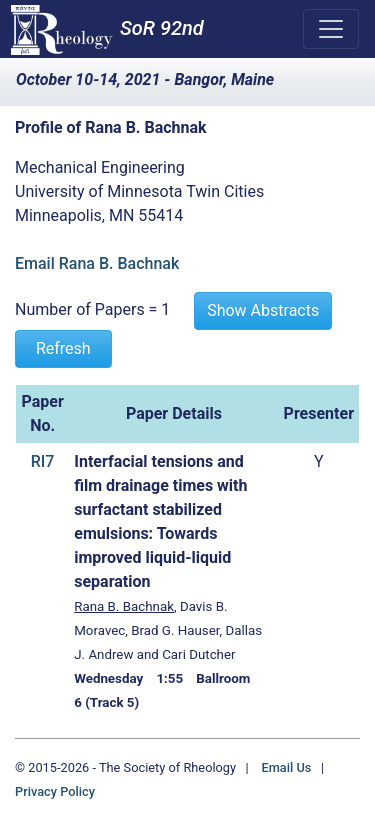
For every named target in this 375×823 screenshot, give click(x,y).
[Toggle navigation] (331, 29)
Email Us (286, 767)
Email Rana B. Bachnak (97, 263)
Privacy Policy (55, 791)
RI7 (43, 461)
